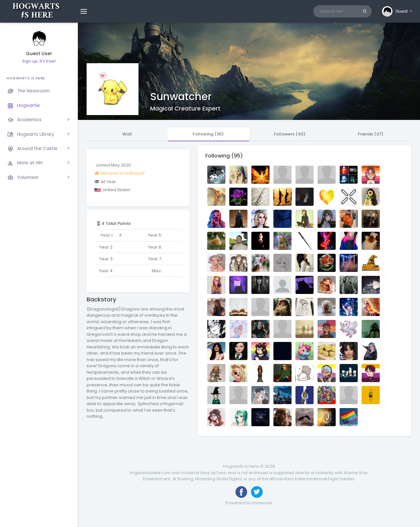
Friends (371, 134)
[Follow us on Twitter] (257, 492)
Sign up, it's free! (39, 61)
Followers (290, 134)
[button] (397, 11)
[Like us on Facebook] (241, 492)
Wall (127, 134)
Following (208, 134)
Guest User (39, 54)
